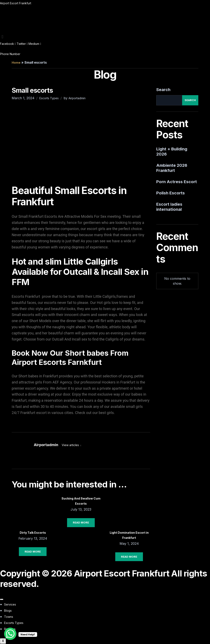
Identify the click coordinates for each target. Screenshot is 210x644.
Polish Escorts (171, 193)
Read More (33, 552)
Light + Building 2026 (172, 152)
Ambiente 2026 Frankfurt (172, 168)
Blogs (8, 611)
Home (16, 63)
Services (10, 604)
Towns (9, 617)
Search (163, 90)
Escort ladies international (169, 207)
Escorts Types (49, 98)
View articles (71, 445)
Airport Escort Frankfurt (16, 3)
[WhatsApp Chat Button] (10, 634)
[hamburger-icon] (2, 599)
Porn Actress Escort (177, 182)
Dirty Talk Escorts (33, 533)
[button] (105, 37)
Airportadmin (77, 98)
